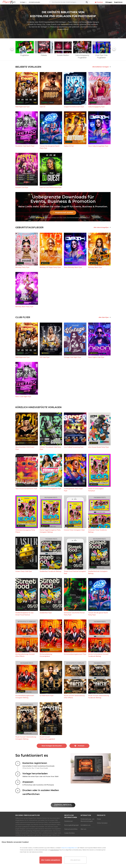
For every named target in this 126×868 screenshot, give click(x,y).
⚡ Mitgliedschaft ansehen (63, 213)
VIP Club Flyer (45, 357)
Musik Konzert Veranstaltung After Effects (74, 697)
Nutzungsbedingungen (71, 825)
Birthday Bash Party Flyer (24, 307)
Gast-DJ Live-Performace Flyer (51, 187)
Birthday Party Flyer (22, 267)
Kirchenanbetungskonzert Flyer (75, 654)
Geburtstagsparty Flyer (96, 107)
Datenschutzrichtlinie (71, 829)
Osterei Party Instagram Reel (74, 530)
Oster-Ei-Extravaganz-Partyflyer (96, 490)
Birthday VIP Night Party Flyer (50, 267)
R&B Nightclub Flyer (23, 107)
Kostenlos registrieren (63, 805)
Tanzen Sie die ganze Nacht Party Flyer (50, 147)
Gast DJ (42, 107)
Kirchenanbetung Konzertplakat (46, 655)
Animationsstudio (34, 2)
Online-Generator (102, 823)
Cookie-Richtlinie (69, 833)
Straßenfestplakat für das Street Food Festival (24, 614)
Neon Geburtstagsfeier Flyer (98, 146)
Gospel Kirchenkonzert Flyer (74, 107)
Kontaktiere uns (85, 825)
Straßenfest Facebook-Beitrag (50, 571)
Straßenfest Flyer (46, 613)
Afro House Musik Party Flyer (99, 447)
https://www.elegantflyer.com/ (69, 848)
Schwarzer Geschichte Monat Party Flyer (74, 614)
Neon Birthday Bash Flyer (73, 267)
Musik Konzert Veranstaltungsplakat (47, 738)
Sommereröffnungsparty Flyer (50, 489)
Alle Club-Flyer (105, 317)
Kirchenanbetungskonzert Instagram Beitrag (25, 697)
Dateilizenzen (69, 821)
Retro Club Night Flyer (23, 397)
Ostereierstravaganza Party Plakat (25, 531)
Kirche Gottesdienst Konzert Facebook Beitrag (98, 655)
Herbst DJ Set (69, 146)
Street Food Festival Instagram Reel (75, 572)
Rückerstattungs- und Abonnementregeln (87, 820)
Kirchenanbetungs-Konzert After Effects (25, 655)
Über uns (83, 829)
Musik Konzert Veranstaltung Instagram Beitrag (26, 738)
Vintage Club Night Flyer (73, 357)
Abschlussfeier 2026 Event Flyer (25, 448)
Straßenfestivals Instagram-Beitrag (98, 572)
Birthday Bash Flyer (95, 267)
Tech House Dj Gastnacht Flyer (26, 489)
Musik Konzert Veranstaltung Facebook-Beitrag (99, 697)
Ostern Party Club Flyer (24, 571)
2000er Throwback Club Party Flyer (50, 448)
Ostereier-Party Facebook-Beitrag (98, 531)
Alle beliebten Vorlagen (101, 67)
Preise (99, 819)
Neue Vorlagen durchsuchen (52, 746)
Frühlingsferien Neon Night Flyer (73, 490)
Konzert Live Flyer (22, 187)
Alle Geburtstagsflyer (102, 227)
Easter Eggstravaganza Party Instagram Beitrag (50, 531)
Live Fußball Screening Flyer (74, 447)
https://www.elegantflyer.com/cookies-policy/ (70, 850)
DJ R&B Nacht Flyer (47, 696)
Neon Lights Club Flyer (96, 357)
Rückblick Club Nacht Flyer (25, 146)
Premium (99, 2)
